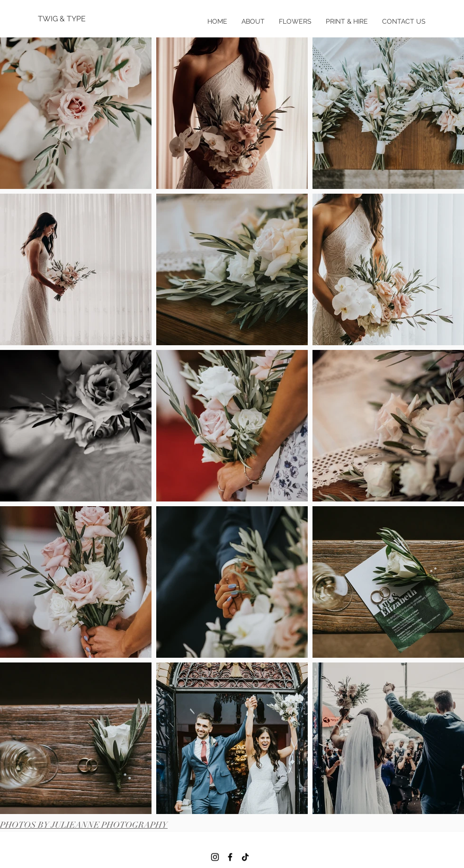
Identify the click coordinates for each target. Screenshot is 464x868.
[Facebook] (230, 857)
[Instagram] (215, 857)
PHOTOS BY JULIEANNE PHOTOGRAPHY (84, 825)
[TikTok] (245, 857)
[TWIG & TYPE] (69, 19)
